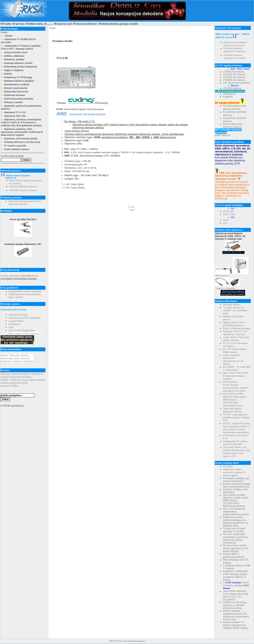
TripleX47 (228, 444)
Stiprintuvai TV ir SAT (13, 112)
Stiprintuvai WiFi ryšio (13, 116)
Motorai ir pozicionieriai (14, 88)
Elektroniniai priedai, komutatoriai (19, 67)
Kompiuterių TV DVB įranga (16, 77)
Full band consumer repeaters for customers (235, 57)
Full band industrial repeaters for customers (235, 50)
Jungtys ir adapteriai (12, 70)
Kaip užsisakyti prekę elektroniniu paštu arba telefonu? (25, 203)
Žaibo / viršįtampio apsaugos (237, 328)
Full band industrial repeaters (23, 186)
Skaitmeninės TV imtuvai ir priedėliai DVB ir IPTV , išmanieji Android (21, 47)
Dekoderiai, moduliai (13, 59)
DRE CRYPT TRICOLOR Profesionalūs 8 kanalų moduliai (236, 376)
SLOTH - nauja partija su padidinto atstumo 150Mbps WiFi (236, 418)
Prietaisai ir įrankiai (12, 102)
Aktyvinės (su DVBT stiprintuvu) (25, 318)
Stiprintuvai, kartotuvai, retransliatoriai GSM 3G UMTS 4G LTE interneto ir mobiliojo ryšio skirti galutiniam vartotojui (21, 122)
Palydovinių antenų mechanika (17, 99)
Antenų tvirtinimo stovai (14, 52)
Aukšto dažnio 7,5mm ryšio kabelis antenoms (236, 339)
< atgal (131, 210)
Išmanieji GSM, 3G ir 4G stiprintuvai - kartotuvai (235, 333)
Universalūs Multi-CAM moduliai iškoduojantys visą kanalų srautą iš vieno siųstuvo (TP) (236, 452)
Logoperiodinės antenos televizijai (25, 291)
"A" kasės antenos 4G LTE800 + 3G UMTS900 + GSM (236, 311)
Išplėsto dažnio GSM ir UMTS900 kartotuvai (234, 324)
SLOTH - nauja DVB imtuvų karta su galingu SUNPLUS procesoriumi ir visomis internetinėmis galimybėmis (237, 428)
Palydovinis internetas (13, 95)
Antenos (7, 36)
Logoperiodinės (16, 321)
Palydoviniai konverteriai (15, 92)
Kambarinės (14, 324)
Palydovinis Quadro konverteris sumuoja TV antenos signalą (234, 472)
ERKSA (119, 641)
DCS (225, 223)
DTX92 (239, 444)
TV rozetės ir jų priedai (14, 146)
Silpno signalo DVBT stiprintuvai (25, 334)
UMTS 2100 (229, 214)
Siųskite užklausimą (10, 276)
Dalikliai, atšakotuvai (13, 56)
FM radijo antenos (232, 305)
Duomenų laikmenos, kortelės (17, 63)
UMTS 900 (228, 211)
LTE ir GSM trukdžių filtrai (22, 331)
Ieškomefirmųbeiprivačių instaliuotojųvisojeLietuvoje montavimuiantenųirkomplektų (17, 358)
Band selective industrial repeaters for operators (235, 44)
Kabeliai (7, 74)
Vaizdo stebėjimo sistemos (15, 149)
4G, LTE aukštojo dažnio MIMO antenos (235, 351)
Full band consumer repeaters (23, 190)
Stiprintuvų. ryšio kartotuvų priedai (19, 139)
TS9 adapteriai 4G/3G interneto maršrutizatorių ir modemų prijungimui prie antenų (236, 386)
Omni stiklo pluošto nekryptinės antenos (232, 410)
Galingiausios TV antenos (235, 441)
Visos (11, 327)
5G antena (228, 466)
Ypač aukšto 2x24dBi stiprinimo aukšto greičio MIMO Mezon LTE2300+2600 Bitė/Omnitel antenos (235, 400)
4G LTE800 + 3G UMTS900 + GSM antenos (237, 368)
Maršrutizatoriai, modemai (15, 84)
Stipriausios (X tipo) (18, 315)
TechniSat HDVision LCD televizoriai (21, 142)
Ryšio (218, 276)
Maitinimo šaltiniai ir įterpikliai (18, 81)
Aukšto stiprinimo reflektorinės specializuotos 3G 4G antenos (233, 360)
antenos (225, 276)
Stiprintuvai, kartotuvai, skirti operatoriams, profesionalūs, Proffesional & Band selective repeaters (22, 132)
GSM (225, 220)
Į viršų (131, 207)
